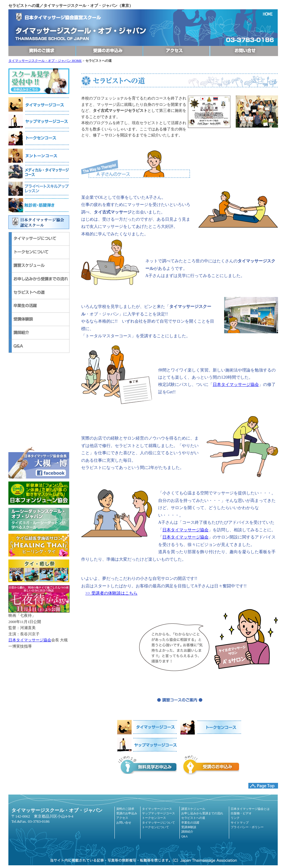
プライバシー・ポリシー (247, 827)
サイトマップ (240, 823)
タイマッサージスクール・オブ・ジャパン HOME (45, 61)
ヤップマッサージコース (158, 813)
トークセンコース (154, 818)
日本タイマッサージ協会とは (250, 809)
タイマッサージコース (157, 809)
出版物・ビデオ (241, 813)
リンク (235, 818)
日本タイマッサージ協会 (30, 640)
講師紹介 (187, 832)
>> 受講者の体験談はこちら (111, 593)
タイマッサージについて (158, 823)
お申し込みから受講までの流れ (202, 813)
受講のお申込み (127, 813)
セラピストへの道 (193, 818)
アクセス (122, 818)
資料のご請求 (125, 809)
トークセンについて (155, 827)
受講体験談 (189, 827)
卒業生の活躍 (190, 823)
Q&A (184, 836)
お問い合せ (124, 823)
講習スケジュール (193, 809)
